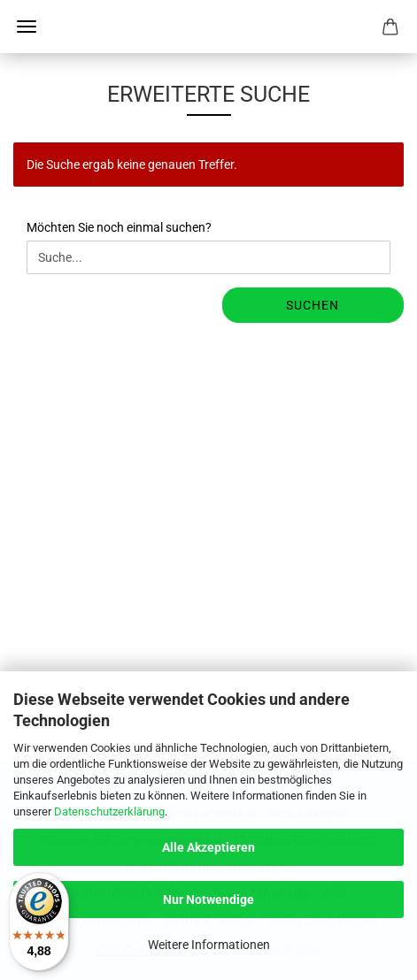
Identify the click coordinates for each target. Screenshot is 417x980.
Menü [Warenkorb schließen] (27, 27)
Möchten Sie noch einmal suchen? (119, 227)
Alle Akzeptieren (208, 847)
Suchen (313, 305)
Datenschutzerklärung (109, 812)
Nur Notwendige (208, 900)
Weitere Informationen (209, 945)
